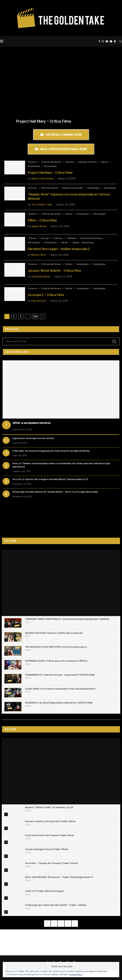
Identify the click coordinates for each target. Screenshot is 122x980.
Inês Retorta (39, 301)
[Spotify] (115, 41)
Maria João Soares (42, 179)
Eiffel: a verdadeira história (32, 423)
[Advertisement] (61, 72)
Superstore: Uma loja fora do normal (33, 438)
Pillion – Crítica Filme (42, 220)
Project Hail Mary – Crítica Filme (44, 121)
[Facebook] (99, 41)
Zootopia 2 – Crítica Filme (46, 295)
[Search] (120, 41)
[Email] (111, 41)
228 (35, 316)
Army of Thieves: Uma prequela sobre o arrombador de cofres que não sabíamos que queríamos (61, 465)
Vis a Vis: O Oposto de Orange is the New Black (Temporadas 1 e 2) (50, 479)
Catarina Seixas (41, 277)
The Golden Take (42, 205)
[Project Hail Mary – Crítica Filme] (44, 117)
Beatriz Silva (39, 255)
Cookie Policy (76, 974)
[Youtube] (107, 41)
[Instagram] (103, 41)
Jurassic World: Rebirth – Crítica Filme (54, 271)
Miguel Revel (39, 226)
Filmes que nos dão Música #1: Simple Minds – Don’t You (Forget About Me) (55, 492)
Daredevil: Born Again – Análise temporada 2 (59, 249)
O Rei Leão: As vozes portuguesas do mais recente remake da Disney (51, 451)
